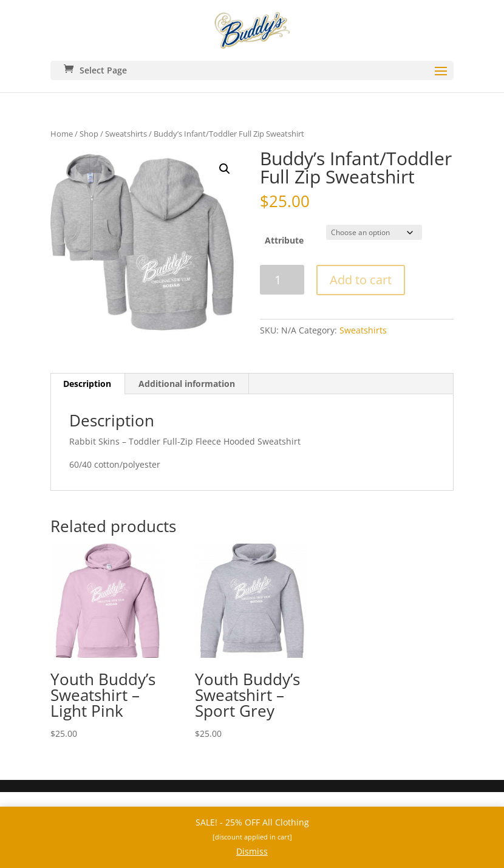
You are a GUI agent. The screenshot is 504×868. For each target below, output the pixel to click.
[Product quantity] (282, 280)
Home (62, 134)
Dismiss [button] (252, 851)
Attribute (284, 240)
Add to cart (361, 280)
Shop (89, 134)
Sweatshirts (126, 134)
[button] (225, 169)
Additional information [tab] (187, 384)
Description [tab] (87, 384)
